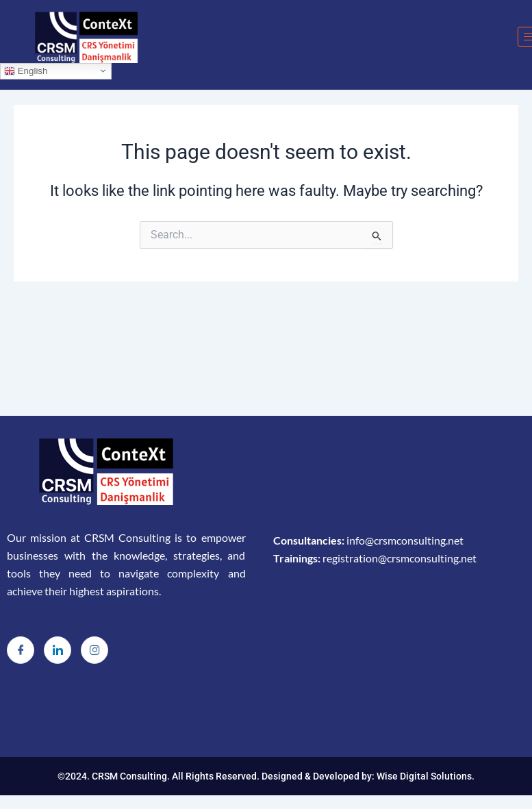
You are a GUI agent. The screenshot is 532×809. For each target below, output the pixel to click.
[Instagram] (94, 650)
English (26, 71)
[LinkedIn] (58, 650)
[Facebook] (21, 650)
